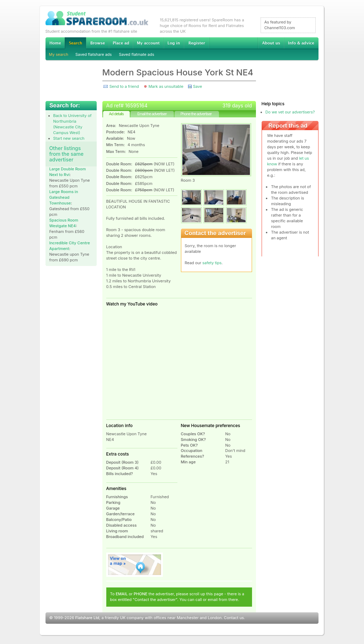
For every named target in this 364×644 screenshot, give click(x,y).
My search (59, 54)
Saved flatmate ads (136, 54)
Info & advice (301, 43)
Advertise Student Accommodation (121, 43)
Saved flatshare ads (93, 54)
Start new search (69, 138)
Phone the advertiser (196, 114)
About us (271, 43)
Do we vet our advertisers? (290, 112)
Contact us (234, 618)
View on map (135, 565)
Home (55, 43)
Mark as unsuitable (166, 86)
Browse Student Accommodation (97, 43)
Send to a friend (124, 86)
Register (197, 43)
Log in (174, 43)
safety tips (212, 263)
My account (148, 43)
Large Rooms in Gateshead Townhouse (64, 197)
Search (75, 43)
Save (197, 86)
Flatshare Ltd (87, 618)
